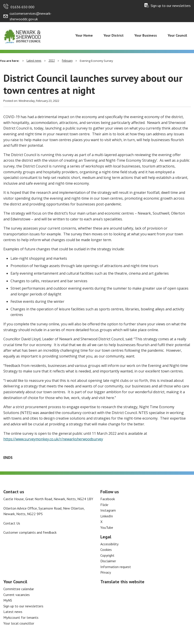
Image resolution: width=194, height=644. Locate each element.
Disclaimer (108, 561)
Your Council (177, 35)
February (67, 61)
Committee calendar (19, 589)
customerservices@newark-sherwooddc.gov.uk (31, 16)
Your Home (84, 35)
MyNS (8, 600)
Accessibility (109, 544)
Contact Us (12, 523)
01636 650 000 (22, 7)
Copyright (107, 555)
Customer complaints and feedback (30, 532)
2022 (52, 61)
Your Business (146, 35)
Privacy (106, 572)
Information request (116, 567)
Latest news (34, 61)
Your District (114, 35)
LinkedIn (107, 516)
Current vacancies (17, 595)
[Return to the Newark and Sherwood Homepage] (22, 36)
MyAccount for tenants (21, 617)
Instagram (108, 510)
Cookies (106, 550)
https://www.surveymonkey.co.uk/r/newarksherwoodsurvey (53, 439)
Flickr (104, 505)
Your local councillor (19, 623)
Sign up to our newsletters (171, 6)
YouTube (107, 527)
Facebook (108, 499)
